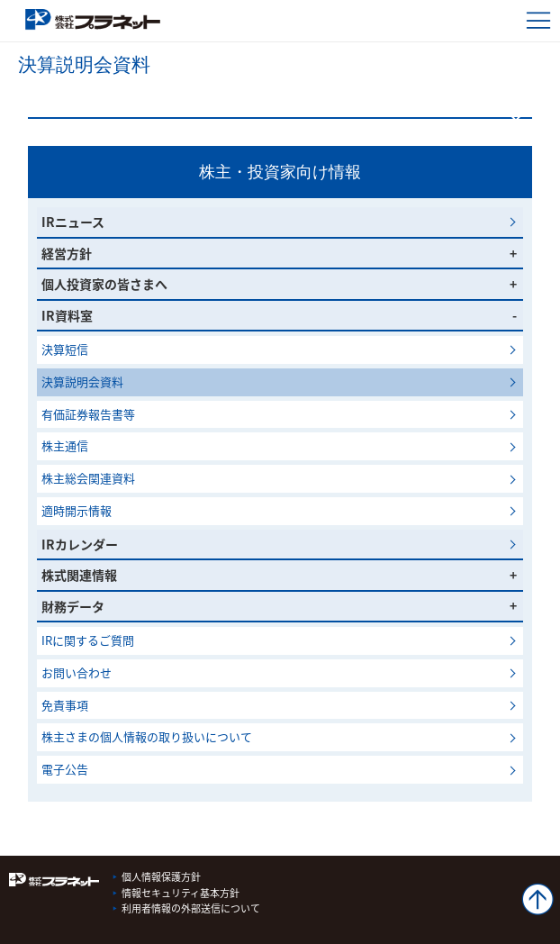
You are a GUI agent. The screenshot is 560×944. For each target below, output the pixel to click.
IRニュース (73, 222)
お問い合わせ (77, 672)
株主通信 (65, 445)
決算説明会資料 (88, 381)
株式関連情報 (79, 575)
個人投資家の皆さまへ (104, 284)
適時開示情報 (77, 510)
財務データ (73, 606)
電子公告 (65, 769)
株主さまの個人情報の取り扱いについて (147, 736)
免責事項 (65, 705)
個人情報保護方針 (161, 877)
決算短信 (65, 349)
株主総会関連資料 (88, 478)
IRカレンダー (80, 544)
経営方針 (67, 253)
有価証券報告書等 (88, 414)
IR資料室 (67, 315)
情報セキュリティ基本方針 (181, 893)
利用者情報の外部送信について (191, 908)
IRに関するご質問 (88, 640)
